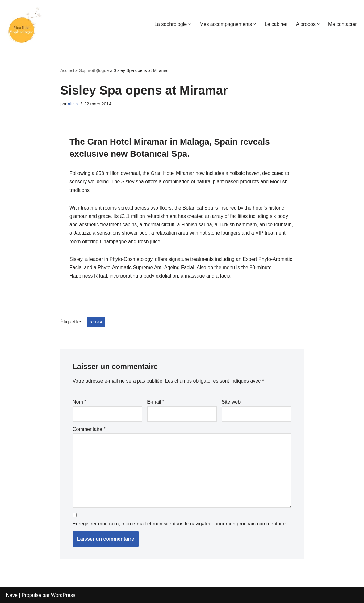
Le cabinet (276, 24)
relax (96, 322)
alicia (73, 104)
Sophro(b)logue (94, 70)
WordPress (63, 595)
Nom (79, 402)
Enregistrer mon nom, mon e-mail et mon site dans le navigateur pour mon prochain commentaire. (180, 524)
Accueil (67, 70)
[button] (190, 24)
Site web (231, 402)
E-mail (156, 402)
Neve (12, 595)
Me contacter (342, 24)
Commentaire (89, 429)
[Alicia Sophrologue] (25, 24)
